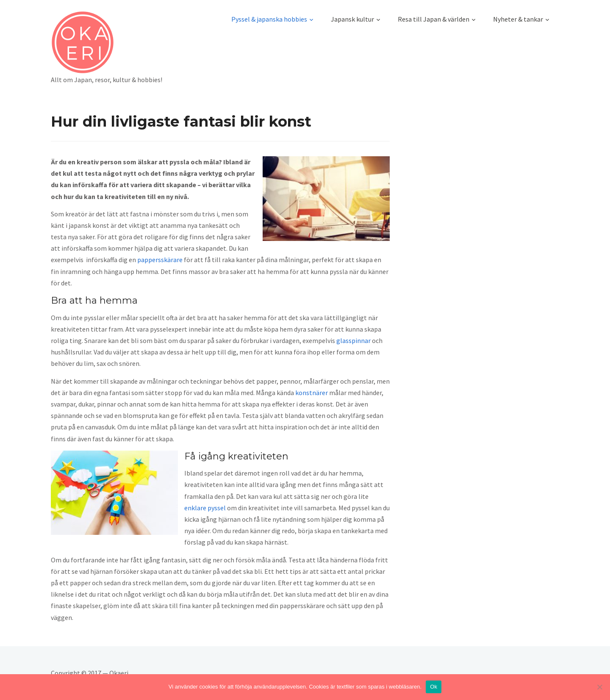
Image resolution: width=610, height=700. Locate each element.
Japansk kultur (352, 19)
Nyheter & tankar (518, 19)
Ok (434, 687)
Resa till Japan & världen (434, 19)
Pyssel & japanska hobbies (269, 19)
